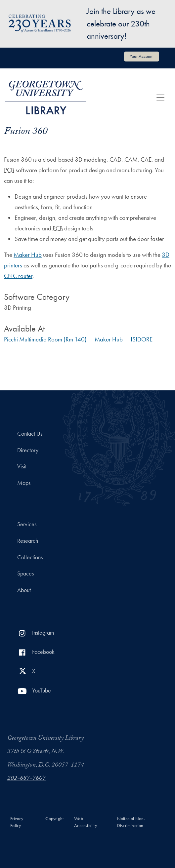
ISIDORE (142, 339)
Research (28, 541)
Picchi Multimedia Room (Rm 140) (45, 339)
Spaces (25, 573)
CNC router (18, 276)
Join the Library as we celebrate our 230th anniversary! (121, 23)
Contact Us (30, 434)
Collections (30, 557)
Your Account (142, 56)
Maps (24, 483)
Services (27, 524)
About (24, 590)
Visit (22, 466)
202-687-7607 (26, 779)
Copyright (54, 819)
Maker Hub (28, 255)
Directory (28, 450)
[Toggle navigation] (160, 98)
